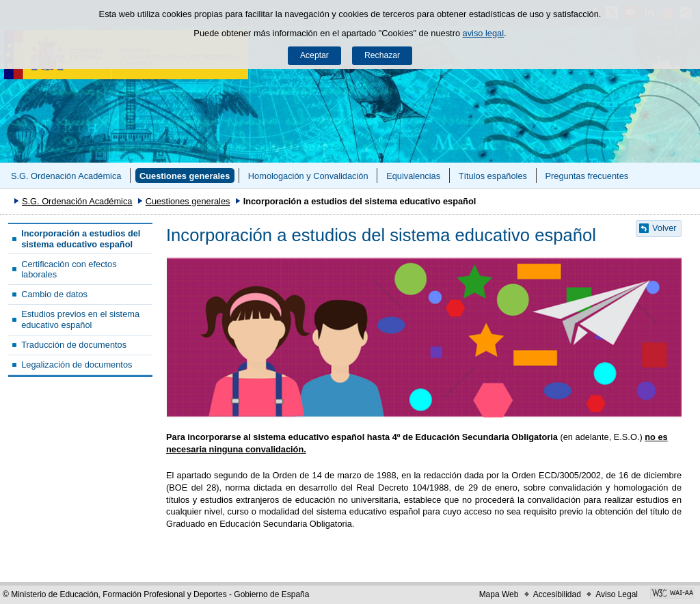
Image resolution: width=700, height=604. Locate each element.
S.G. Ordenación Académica (66, 176)
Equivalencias (413, 176)
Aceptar (314, 55)
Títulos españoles (493, 176)
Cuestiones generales (185, 176)
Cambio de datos (54, 294)
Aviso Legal (617, 594)
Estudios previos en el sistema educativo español (80, 319)
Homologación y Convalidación (308, 176)
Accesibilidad (557, 594)
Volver (664, 228)
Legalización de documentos (77, 365)
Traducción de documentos (74, 345)
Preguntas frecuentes (587, 176)
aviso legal (483, 33)
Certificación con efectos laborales (69, 269)
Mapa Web (499, 594)
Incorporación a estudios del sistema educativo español (81, 238)
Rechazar (382, 55)
